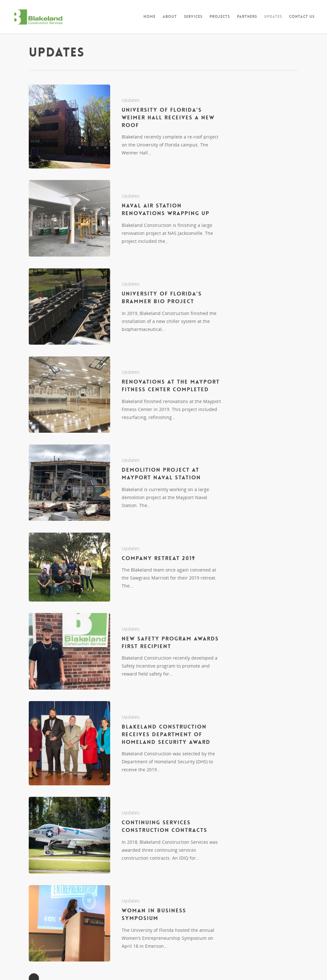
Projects (220, 17)
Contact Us (302, 17)
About (170, 17)
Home (149, 17)
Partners (247, 17)
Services (193, 17)
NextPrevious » (34, 931)
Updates (273, 17)
